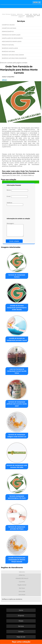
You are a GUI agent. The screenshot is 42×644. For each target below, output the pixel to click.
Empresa (21, 616)
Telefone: (15, 204)
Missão (21, 621)
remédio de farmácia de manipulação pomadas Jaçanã (17, 339)
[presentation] (18, 212)
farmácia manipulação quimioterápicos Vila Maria (17, 497)
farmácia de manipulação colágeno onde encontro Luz (17, 436)
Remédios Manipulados (10, 48)
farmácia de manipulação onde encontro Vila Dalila (17, 466)
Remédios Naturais (8, 51)
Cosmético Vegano (8, 25)
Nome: (17, 190)
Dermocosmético (8, 31)
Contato (21, 632)
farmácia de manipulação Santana (17, 276)
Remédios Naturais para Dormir (13, 55)
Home (21, 610)
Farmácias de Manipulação (11, 35)
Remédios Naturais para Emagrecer (14, 58)
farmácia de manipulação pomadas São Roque (17, 528)
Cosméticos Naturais (9, 28)
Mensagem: (15, 230)
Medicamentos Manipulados (12, 41)
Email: (17, 197)
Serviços (21, 21)
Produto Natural (8, 45)
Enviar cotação (14, 241)
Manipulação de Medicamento (12, 38)
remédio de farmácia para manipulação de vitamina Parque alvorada (17, 560)
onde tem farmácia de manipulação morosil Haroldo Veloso (17, 371)
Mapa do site (21, 637)
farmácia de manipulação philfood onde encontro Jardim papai (17, 404)
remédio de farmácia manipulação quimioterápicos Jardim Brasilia (17, 308)
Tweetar (5, 80)
